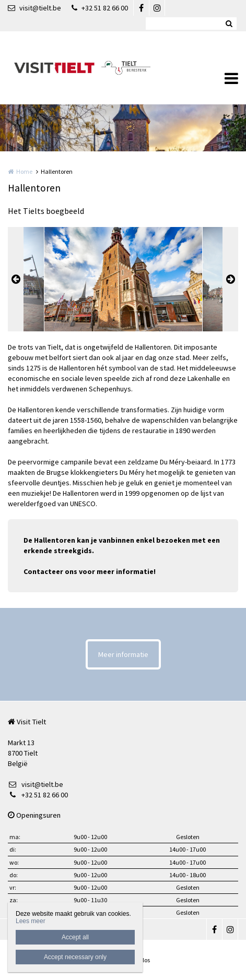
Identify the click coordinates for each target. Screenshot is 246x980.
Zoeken (229, 23)
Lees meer (31, 921)
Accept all (75, 937)
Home (24, 171)
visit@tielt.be (34, 8)
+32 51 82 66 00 (100, 8)
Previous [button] (16, 279)
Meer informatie (123, 654)
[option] (123, 279)
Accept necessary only (75, 957)
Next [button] (230, 279)
